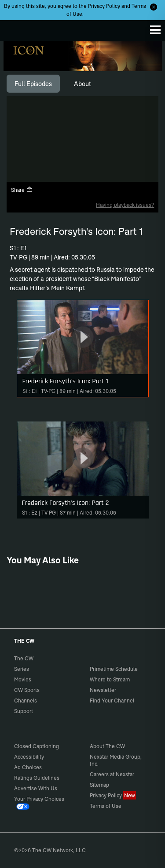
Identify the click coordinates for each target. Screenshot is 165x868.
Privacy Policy (104, 6)
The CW (15, 29)
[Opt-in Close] (154, 7)
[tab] (33, 84)
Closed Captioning (37, 746)
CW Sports (27, 690)
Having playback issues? (125, 205)
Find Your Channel (112, 701)
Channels (26, 701)
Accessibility (29, 757)
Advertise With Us (36, 788)
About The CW (107, 746)
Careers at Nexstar (112, 774)
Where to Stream (110, 679)
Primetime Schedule (114, 669)
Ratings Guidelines (37, 778)
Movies (23, 679)
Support (24, 711)
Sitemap (99, 785)
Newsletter (103, 690)
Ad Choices (28, 767)
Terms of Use (106, 806)
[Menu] (155, 30)
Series (22, 669)
